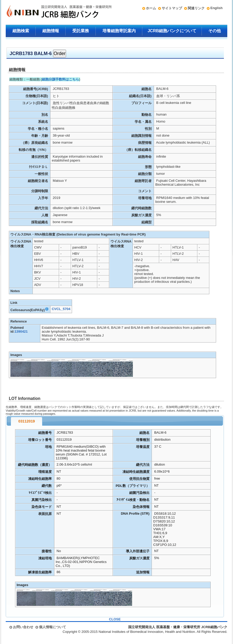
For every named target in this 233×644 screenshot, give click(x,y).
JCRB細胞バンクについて (172, 31)
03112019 (27, 421)
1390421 (21, 331)
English (216, 8)
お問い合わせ (23, 627)
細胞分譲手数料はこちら (60, 79)
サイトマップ (172, 8)
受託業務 (81, 31)
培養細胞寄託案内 (119, 31)
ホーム (151, 8)
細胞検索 (21, 31)
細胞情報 (51, 31)
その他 (215, 31)
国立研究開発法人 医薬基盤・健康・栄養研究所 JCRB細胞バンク (54, 12)
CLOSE (115, 619)
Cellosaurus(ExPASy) (30, 310)
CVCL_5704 (61, 309)
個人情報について (53, 627)
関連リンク (196, 8)
